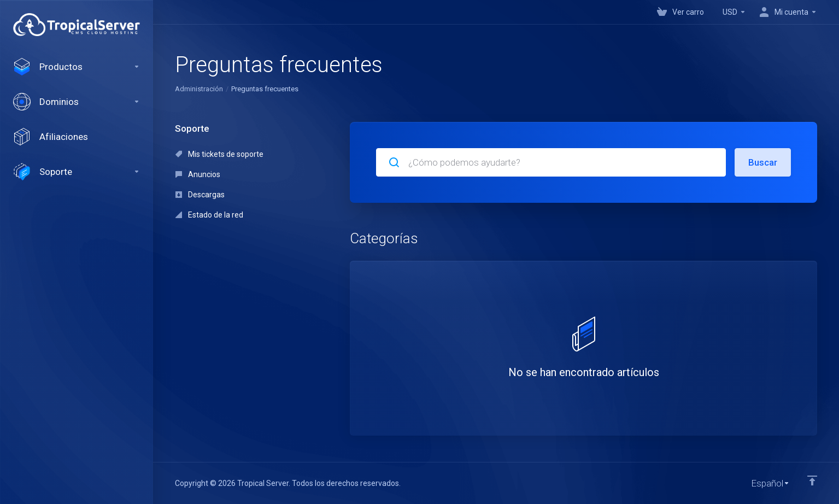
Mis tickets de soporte (219, 154)
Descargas (200, 195)
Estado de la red (209, 215)
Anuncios (198, 174)
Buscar (763, 162)
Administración (199, 89)
